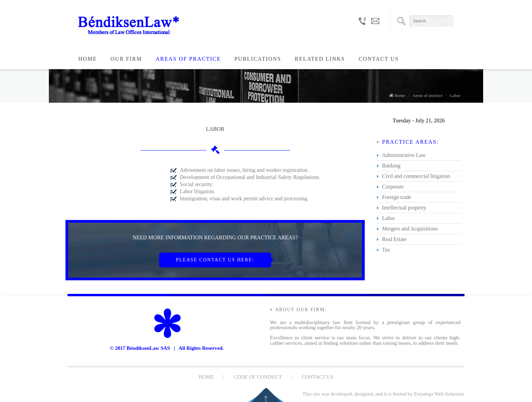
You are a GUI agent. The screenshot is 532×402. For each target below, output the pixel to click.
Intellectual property (404, 208)
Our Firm (126, 59)
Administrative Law (404, 155)
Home (88, 59)
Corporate (393, 187)
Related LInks (320, 59)
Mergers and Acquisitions (410, 229)
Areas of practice (188, 59)
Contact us (379, 59)
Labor (455, 95)
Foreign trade (397, 197)
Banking (391, 166)
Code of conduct (258, 377)
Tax (386, 250)
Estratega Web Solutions (439, 394)
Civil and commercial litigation (416, 176)
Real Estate (394, 239)
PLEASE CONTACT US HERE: (215, 260)
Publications (258, 59)
